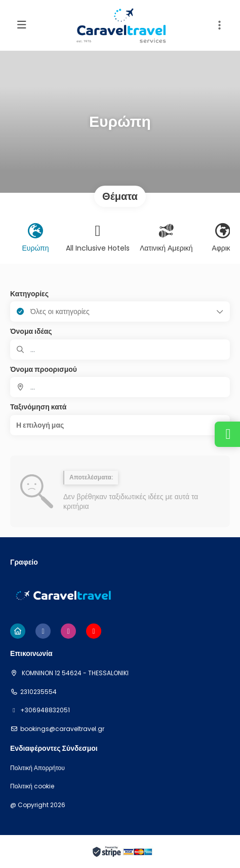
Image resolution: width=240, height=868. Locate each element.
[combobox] (120, 387)
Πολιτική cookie (32, 786)
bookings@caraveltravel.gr (62, 729)
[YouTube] (94, 631)
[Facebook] (43, 631)
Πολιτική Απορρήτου (37, 768)
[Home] (18, 631)
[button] (220, 25)
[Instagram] (68, 631)
